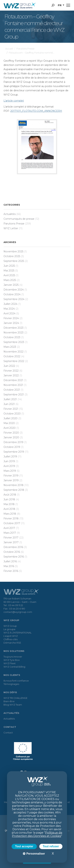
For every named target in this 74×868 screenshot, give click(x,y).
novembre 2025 (13, 251)
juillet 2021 (10, 399)
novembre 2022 (14, 352)
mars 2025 (10, 280)
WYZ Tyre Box (12, 660)
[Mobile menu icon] (68, 5)
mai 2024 (9, 309)
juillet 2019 (10, 457)
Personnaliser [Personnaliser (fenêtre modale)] (35, 854)
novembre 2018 (14, 485)
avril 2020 (10, 428)
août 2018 (10, 495)
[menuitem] (61, 5)
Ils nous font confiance (16, 681)
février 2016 (11, 571)
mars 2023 (10, 347)
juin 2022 (9, 366)
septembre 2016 (14, 557)
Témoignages (11, 684)
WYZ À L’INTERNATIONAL (18, 633)
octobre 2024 (12, 294)
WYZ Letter (11, 228)
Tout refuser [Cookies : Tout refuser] (51, 846)
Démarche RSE (12, 643)
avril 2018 (9, 509)
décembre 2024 (14, 290)
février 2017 (11, 538)
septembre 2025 (14, 261)
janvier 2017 (11, 542)
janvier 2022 (11, 375)
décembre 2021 (13, 380)
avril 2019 (9, 466)
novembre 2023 (14, 333)
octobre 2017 (12, 523)
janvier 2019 (11, 480)
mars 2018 (10, 514)
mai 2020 (9, 423)
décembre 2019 (13, 442)
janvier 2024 (11, 323)
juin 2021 (9, 404)
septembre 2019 (14, 452)
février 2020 (11, 433)
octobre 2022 (12, 356)
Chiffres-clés (11, 639)
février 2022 (11, 371)
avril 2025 (9, 275)
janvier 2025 (11, 285)
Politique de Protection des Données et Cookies (37, 834)
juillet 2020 (11, 418)
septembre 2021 (14, 395)
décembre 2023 (14, 328)
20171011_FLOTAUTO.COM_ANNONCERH (36, 111)
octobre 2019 (12, 447)
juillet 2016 (10, 561)
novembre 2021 (13, 385)
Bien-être (9, 701)
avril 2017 (9, 528)
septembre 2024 (14, 299)
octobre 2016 (12, 552)
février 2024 (11, 318)
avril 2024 (9, 313)
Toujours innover (13, 657)
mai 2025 (9, 271)
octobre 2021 (12, 390)
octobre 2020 (12, 414)
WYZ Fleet (10, 663)
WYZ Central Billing (14, 667)
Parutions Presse (14, 224)
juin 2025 (9, 266)
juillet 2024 (10, 304)
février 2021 (11, 409)
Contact (8, 733)
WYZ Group (10, 626)
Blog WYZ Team (13, 705)
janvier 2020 (11, 437)
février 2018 (11, 519)
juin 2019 (9, 461)
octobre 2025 (12, 256)
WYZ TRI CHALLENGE (15, 698)
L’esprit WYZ (11, 636)
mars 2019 (10, 471)
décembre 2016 (13, 547)
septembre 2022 (14, 361)
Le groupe (9, 629)
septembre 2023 (14, 342)
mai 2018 (9, 504)
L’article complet (14, 101)
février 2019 (11, 476)
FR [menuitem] (60, 5)
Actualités (10, 214)
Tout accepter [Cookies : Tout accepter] (24, 846)
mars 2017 (10, 533)
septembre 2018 (14, 490)
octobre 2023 (12, 337)
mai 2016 (9, 566)
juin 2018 (9, 499)
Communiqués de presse (19, 219)
